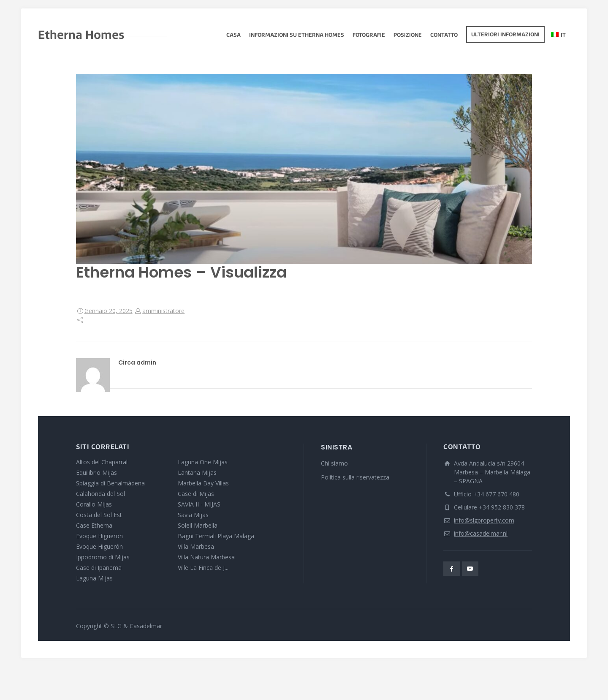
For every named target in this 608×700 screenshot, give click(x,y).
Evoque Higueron (99, 536)
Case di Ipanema (99, 568)
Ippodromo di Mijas (103, 557)
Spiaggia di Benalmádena (110, 483)
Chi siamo (334, 463)
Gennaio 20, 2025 (109, 311)
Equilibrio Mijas (96, 473)
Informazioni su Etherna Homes (297, 35)
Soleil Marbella (198, 525)
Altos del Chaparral (102, 462)
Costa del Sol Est (99, 515)
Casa (233, 35)
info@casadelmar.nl (481, 533)
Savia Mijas (193, 515)
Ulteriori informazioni (505, 35)
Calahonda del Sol (100, 494)
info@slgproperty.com (484, 520)
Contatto (444, 35)
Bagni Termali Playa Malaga (216, 536)
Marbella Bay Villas (203, 483)
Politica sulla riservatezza (355, 477)
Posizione (408, 35)
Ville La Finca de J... (203, 568)
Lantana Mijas (197, 473)
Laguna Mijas (94, 578)
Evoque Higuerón (99, 546)
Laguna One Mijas (203, 462)
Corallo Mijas (94, 504)
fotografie (369, 35)
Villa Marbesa (196, 546)
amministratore (163, 311)
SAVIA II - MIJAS (199, 504)
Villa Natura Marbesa (206, 557)
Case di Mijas (196, 494)
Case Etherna (94, 525)
